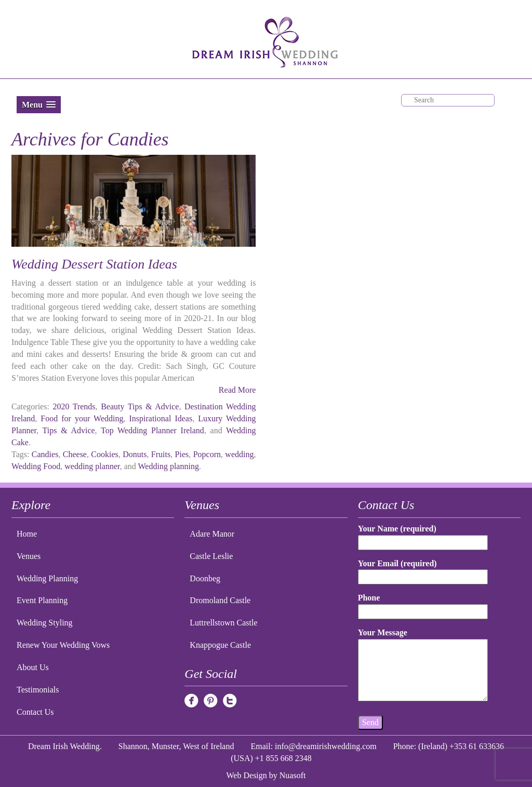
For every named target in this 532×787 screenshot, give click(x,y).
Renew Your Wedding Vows (63, 645)
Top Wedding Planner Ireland (152, 430)
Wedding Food (36, 466)
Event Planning (42, 600)
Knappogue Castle (220, 645)
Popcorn (207, 454)
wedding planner (92, 466)
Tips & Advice (69, 430)
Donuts (135, 454)
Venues (29, 556)
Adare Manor (212, 534)
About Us (33, 667)
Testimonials (38, 690)
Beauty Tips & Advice (140, 406)
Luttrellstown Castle (223, 623)
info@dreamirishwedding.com (326, 746)
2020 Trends (74, 406)
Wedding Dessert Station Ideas (94, 264)
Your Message (423, 665)
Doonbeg (205, 578)
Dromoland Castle (220, 600)
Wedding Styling (45, 623)
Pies (182, 454)
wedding (239, 454)
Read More (237, 390)
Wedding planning (169, 466)
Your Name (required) (423, 535)
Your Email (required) (423, 570)
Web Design (247, 775)
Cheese (75, 454)
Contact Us (35, 712)
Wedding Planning (47, 578)
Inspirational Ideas (161, 418)
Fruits (161, 454)
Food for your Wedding (82, 418)
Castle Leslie (211, 556)
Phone (423, 604)
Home (27, 534)
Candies (45, 454)
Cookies (104, 454)
